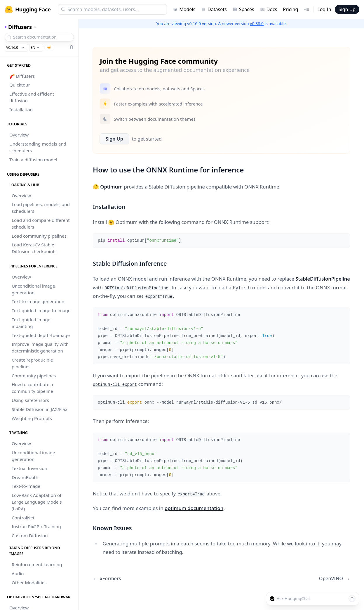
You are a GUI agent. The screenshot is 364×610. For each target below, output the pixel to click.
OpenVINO (335, 579)
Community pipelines (34, 376)
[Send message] (352, 599)
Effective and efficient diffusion (32, 97)
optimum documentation (194, 508)
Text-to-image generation (38, 301)
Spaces (243, 9)
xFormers (107, 579)
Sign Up (347, 9)
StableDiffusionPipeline (323, 279)
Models (184, 9)
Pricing (290, 9)
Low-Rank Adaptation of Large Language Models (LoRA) (37, 502)
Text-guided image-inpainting (32, 323)
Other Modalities (29, 583)
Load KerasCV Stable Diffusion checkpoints (34, 248)
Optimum (111, 187)
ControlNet (23, 518)
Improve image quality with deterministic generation (40, 347)
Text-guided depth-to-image (41, 335)
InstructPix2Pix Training (36, 526)
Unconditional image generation (33, 289)
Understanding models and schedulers (38, 147)
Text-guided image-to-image (41, 310)
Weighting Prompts (32, 418)
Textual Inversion (29, 468)
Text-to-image (26, 486)
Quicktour (20, 85)
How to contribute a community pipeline (32, 388)
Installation (21, 110)
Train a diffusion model (33, 160)
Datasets (214, 9)
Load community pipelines (39, 236)
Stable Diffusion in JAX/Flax (40, 409)
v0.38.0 (257, 24)
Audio (18, 573)
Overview (19, 135)
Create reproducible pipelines (32, 363)
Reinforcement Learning (37, 564)
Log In (324, 9)
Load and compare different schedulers (41, 223)
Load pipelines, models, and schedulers (41, 208)
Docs (269, 9)
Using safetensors (30, 400)
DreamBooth (25, 477)
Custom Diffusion (30, 535)
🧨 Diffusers (22, 76)
